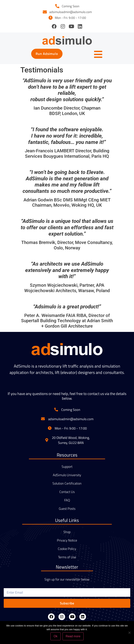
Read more (73, 636)
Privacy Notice (67, 540)
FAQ (67, 500)
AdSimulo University (67, 475)
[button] (47, 54)
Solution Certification (67, 483)
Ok (55, 636)
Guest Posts (67, 509)
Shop (67, 532)
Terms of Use (67, 557)
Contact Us (67, 492)
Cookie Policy (67, 549)
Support (67, 467)
